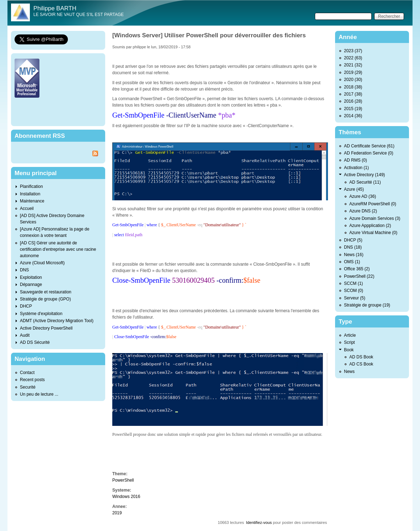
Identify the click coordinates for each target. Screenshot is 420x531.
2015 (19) (353, 109)
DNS (24, 270)
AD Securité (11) (365, 182)
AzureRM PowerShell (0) (373, 204)
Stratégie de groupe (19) (367, 305)
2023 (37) (353, 51)
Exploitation (31, 277)
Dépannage (31, 285)
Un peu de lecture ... (39, 394)
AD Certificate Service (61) (369, 146)
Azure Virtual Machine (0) (373, 233)
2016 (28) (353, 101)
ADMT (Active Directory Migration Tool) (57, 321)
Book (349, 350)
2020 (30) (353, 80)
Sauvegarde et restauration (46, 292)
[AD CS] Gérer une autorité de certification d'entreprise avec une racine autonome (58, 249)
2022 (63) (353, 58)
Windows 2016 (126, 497)
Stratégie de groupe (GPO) (45, 299)
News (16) (354, 255)
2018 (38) (353, 87)
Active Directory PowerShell (46, 328)
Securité (28, 387)
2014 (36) (353, 116)
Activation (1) (356, 168)
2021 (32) (353, 65)
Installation (30, 194)
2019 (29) (353, 72)
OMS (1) (352, 262)
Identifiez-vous (259, 522)
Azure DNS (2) (363, 211)
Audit (25, 335)
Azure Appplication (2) (370, 226)
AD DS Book (361, 357)
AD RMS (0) (356, 160)
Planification (31, 186)
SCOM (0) (354, 291)
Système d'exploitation (41, 314)
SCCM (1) (353, 283)
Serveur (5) (355, 298)
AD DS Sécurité (35, 342)
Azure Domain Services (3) (375, 218)
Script (349, 342)
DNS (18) (353, 247)
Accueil (27, 208)
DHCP (26, 306)
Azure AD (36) (363, 196)
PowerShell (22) (359, 276)
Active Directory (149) (364, 175)
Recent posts (32, 380)
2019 (117, 513)
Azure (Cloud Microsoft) (42, 263)
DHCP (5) (353, 240)
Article (350, 335)
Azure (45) (354, 189)
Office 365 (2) (357, 269)
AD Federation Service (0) (369, 153)
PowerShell (123, 480)
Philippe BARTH (55, 8)
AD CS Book (361, 364)
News (349, 372)
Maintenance (32, 201)
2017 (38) (353, 94)
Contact (27, 373)
